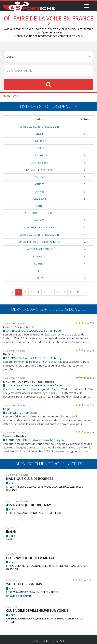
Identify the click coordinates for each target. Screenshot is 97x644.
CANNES (41, 192)
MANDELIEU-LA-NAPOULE (41, 228)
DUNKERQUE (41, 141)
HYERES (41, 148)
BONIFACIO (41, 257)
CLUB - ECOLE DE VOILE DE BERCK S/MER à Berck (37, 382)
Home (6, 96)
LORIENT (41, 264)
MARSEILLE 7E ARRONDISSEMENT (41, 235)
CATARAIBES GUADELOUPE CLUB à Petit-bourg (34, 331)
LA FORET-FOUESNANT (41, 249)
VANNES (41, 221)
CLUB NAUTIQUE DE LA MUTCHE (32, 555)
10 (78, 292)
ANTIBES (41, 184)
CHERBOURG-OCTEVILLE (41, 213)
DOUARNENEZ (41, 163)
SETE (41, 271)
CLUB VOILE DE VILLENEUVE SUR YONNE (39, 608)
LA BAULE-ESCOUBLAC (41, 170)
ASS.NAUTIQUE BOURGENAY (29, 502)
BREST (41, 134)
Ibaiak (11, 528)
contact (59, 638)
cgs (34, 638)
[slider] (82, 323)
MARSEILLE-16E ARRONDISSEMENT (41, 242)
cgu (45, 638)
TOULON (41, 177)
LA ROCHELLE (41, 156)
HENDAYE (41, 278)
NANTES (41, 206)
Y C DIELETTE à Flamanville (22, 410)
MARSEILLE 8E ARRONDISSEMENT (41, 127)
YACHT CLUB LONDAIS (24, 581)
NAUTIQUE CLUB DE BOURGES (31, 476)
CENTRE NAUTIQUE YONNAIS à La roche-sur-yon (35, 437)
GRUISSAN (41, 199)
